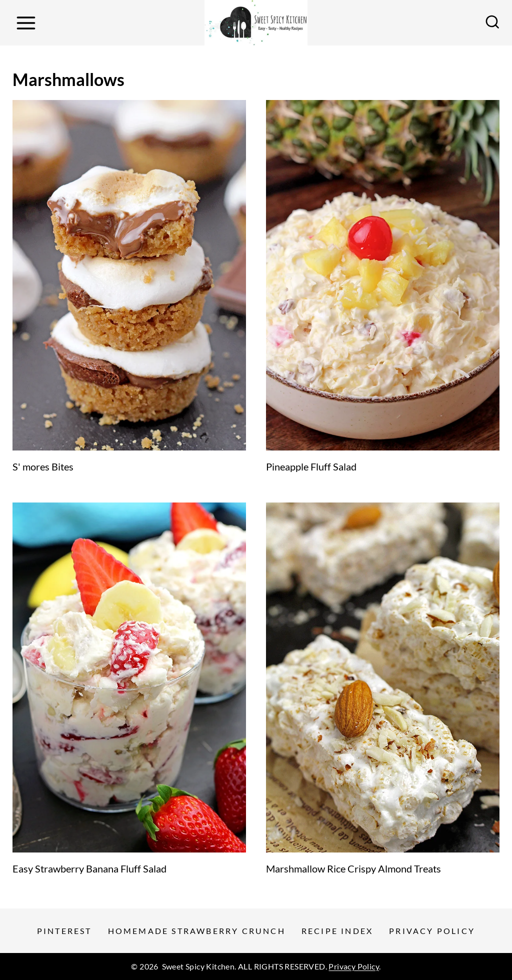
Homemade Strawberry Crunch (197, 931)
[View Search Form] (492, 23)
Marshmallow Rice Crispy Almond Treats (353, 868)
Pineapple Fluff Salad (311, 466)
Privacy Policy (432, 931)
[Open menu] (26, 23)
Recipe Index (337, 931)
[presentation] (129, 275)
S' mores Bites (43, 466)
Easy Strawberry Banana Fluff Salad (89, 868)
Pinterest (64, 931)
